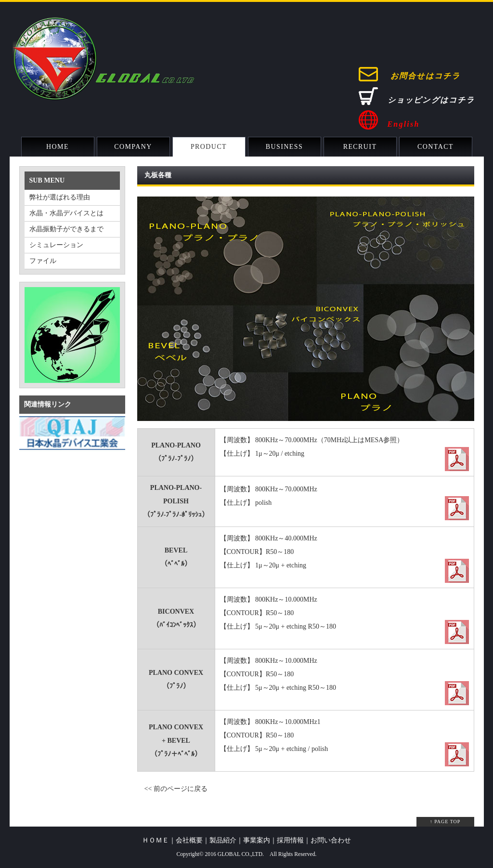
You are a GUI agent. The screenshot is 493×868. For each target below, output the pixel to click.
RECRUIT (360, 147)
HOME (58, 147)
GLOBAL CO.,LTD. (241, 854)
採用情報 (290, 840)
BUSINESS (284, 147)
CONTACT (435, 147)
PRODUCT (209, 147)
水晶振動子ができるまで (66, 229)
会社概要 (189, 840)
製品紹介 (223, 840)
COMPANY (133, 147)
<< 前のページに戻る (176, 789)
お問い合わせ (331, 840)
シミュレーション (56, 245)
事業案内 (257, 840)
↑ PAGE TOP (445, 822)
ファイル (43, 261)
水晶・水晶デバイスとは (66, 213)
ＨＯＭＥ (156, 840)
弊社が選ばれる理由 (60, 197)
